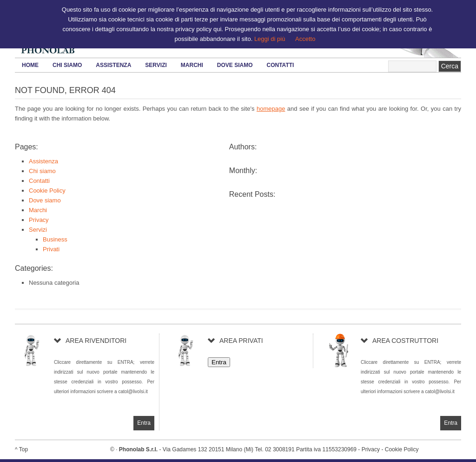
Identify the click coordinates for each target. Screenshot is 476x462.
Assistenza (113, 65)
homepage (271, 109)
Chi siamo (67, 65)
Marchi (192, 65)
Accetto (305, 39)
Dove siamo (235, 65)
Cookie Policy (47, 191)
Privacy (39, 220)
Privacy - (373, 449)
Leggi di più (270, 39)
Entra (219, 362)
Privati (51, 249)
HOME (30, 65)
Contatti (281, 65)
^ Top (21, 449)
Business (55, 239)
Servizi (156, 65)
